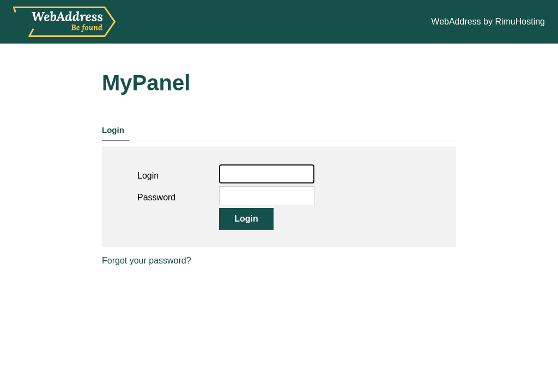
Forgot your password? (147, 261)
